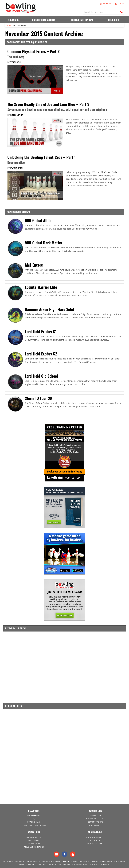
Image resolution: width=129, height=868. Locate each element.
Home (9, 25)
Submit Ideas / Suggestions (34, 824)
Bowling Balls (34, 821)
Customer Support (34, 836)
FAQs (34, 818)
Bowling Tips (95, 815)
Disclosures (34, 840)
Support (106, 4)
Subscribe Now (34, 815)
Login (119, 4)
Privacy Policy (34, 843)
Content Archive (95, 821)
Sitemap (65, 861)
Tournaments (95, 824)
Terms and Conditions (34, 846)
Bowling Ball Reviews (95, 818)
